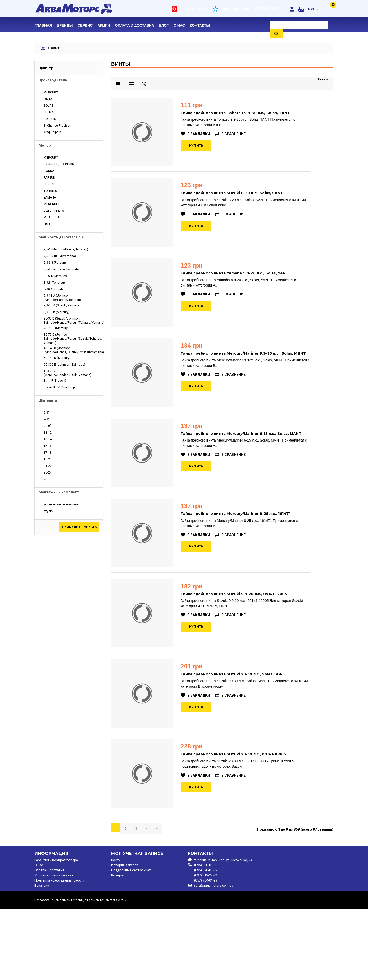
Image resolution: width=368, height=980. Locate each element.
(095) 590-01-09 (193, 9)
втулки (49, 511)
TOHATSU (50, 191)
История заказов (125, 937)
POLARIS (50, 119)
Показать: (325, 79)
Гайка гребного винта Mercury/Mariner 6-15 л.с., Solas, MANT (248, 466)
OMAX (48, 99)
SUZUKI (49, 184)
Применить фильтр (79, 527)
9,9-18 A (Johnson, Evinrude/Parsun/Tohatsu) (62, 298)
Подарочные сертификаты (132, 942)
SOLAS (48, 106)
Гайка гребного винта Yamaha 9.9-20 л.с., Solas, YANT (242, 289)
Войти (116, 931)
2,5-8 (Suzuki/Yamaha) (60, 256)
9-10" (47, 426)
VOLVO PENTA (54, 211)
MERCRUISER (53, 204)
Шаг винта (48, 400)
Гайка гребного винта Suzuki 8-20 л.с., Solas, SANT (239, 201)
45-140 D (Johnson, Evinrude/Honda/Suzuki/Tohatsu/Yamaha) (72, 350)
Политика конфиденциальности (60, 952)
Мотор (45, 145)
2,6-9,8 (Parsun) (55, 263)
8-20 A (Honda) (54, 289)
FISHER (49, 224)
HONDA (49, 171)
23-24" (48, 472)
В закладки (203, 134)
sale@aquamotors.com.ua (214, 957)
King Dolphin (52, 132)
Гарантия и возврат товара (56, 931)
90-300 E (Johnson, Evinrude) (64, 365)
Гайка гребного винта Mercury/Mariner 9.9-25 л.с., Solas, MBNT (250, 378)
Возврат (118, 947)
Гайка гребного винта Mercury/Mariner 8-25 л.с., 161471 (243, 554)
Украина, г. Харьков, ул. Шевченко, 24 (223, 931)
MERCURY (51, 92)
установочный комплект (62, 504)
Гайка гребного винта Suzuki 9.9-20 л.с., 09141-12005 (241, 642)
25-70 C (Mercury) (56, 328)
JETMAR (50, 112)
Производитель (53, 80)
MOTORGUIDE (54, 217)
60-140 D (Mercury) (57, 358)
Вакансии (42, 957)
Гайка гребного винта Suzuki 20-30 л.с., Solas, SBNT (240, 731)
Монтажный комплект (59, 492)
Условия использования (54, 947)
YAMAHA (50, 197)
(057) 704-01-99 (206, 952)
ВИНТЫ (57, 48)
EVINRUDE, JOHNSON (59, 164)
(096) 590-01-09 (235, 9)
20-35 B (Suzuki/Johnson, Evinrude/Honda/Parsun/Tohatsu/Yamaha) (72, 321)
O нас (39, 937)
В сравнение (237, 134)
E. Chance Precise (57, 126)
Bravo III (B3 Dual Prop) (60, 387)
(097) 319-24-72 (268, 9)
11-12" (48, 433)
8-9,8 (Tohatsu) (54, 283)
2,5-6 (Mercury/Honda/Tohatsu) (66, 249)
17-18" (48, 453)
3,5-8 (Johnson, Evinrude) (62, 269)
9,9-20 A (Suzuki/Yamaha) (62, 305)
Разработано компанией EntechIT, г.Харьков (67, 972)
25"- (46, 479)
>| (153, 900)
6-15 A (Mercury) (55, 276)
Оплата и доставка (49, 942)
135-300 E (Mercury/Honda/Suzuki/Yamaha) (68, 373)
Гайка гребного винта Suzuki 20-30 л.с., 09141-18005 (240, 819)
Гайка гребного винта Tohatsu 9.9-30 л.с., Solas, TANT (243, 113)
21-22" (48, 466)
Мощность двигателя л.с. (62, 237)
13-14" (48, 439)
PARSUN (49, 178)
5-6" (46, 413)
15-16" (48, 446)
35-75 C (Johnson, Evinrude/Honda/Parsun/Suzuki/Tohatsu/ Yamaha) (72, 339)
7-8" (46, 419)
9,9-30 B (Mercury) (57, 312)
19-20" (48, 459)
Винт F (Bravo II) (55, 381)
